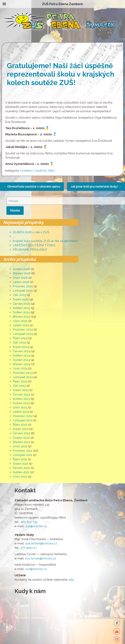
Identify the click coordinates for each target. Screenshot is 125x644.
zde (71, 580)
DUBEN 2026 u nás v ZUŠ (31, 232)
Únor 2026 (20, 278)
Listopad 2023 (23, 377)
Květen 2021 (21, 472)
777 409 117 (29, 548)
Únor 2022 (20, 446)
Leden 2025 (21, 325)
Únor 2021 (20, 476)
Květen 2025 (21, 308)
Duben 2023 (21, 403)
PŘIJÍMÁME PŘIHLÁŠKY (30, 250)
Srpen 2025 (21, 299)
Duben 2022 (21, 438)
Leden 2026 (21, 282)
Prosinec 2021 (23, 451)
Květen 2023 (21, 399)
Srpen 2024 (21, 347)
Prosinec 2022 (23, 416)
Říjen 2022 (20, 425)
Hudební (27, 171)
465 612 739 (29, 522)
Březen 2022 (21, 442)
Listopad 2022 (23, 420)
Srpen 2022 (21, 429)
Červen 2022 (21, 433)
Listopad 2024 (23, 334)
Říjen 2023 (20, 381)
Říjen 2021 (20, 459)
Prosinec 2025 (23, 286)
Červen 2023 (21, 394)
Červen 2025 (22, 304)
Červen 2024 (22, 351)
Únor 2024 (20, 368)
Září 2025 (19, 295)
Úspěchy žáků (45, 171)
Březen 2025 (22, 317)
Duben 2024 (21, 360)
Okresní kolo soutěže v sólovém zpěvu (32, 186)
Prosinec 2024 (23, 330)
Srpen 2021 (21, 464)
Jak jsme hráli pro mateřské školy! (96, 186)
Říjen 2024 (20, 338)
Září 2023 (19, 386)
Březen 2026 (22, 273)
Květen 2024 (21, 356)
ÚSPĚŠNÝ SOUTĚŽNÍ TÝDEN (34, 245)
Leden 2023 (21, 412)
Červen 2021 (21, 468)
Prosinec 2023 (23, 373)
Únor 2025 (20, 321)
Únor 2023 (20, 407)
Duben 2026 (21, 269)
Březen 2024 (22, 364)
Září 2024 (19, 342)
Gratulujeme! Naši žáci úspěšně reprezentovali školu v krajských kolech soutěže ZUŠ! (61, 74)
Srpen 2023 (21, 390)
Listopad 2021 (23, 455)
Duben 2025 (21, 312)
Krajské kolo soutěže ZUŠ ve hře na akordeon (45, 241)
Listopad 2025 (23, 291)
